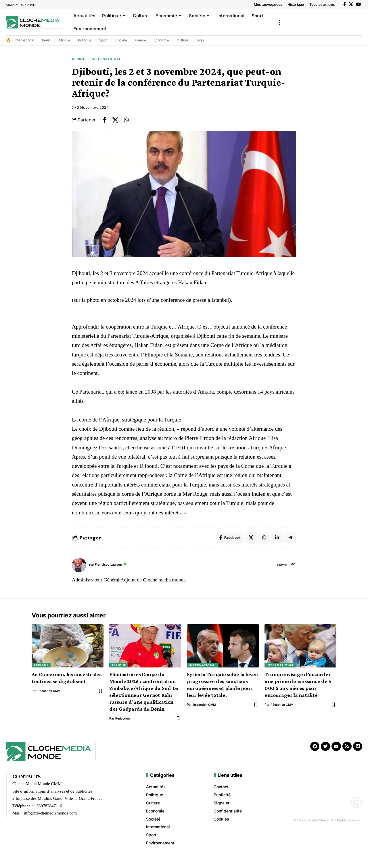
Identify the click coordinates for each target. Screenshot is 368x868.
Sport (103, 40)
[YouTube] (358, 4)
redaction (123, 722)
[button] (280, 22)
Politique (85, 40)
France (140, 40)
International (24, 40)
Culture (183, 40)
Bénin (46, 40)
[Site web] (293, 569)
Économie (161, 40)
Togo (200, 40)
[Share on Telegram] (290, 541)
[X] (351, 4)
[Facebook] (345, 4)
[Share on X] (117, 122)
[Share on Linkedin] (277, 541)
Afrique (64, 40)
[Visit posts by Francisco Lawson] (79, 569)
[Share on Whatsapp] (130, 122)
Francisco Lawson (111, 569)
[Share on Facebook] (105, 122)
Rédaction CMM (50, 695)
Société (121, 40)
